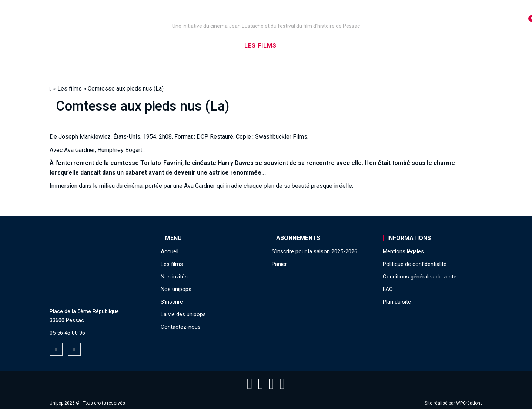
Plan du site (397, 302)
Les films (260, 46)
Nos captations (204, 46)
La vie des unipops (420, 46)
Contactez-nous (181, 327)
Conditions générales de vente (420, 277)
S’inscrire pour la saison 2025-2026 (314, 251)
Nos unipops (141, 46)
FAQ (388, 289)
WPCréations (469, 403)
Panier (279, 264)
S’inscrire (359, 46)
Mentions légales (403, 251)
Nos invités (309, 46)
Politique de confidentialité (415, 264)
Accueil (93, 46)
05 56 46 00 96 (67, 333)
